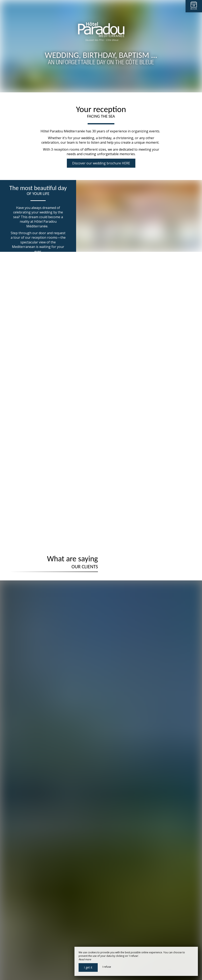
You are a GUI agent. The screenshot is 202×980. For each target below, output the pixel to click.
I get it (88, 967)
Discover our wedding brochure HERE (101, 163)
